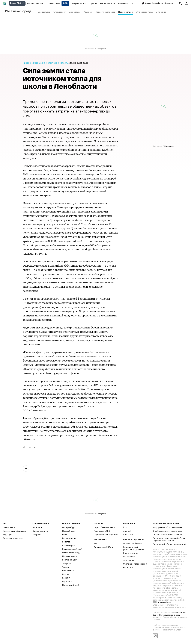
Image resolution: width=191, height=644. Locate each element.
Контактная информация (15, 531)
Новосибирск (69, 531)
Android (127, 531)
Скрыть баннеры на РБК (105, 527)
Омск (65, 534)
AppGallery (128, 534)
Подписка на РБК (102, 531)
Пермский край (69, 556)
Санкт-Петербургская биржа (166, 615)
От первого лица (144, 12)
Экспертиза (75, 12)
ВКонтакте (37, 527)
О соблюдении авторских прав (168, 531)
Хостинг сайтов (131, 553)
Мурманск (67, 581)
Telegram (37, 534)
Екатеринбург (69, 527)
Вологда (66, 541)
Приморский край (71, 585)
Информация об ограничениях (167, 527)
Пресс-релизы (126, 12)
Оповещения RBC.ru (103, 547)
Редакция (8, 534)
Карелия (66, 577)
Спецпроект (59, 12)
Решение (88, 12)
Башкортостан (69, 538)
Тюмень (66, 567)
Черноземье (68, 570)
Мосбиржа (181, 612)
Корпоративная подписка (106, 534)
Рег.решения (129, 556)
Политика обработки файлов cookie (170, 544)
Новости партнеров (105, 12)
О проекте (161, 12)
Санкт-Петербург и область (53, 63)
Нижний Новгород (71, 552)
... (132, 3)
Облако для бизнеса (133, 543)
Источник (29, 447)
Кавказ (65, 574)
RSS (95, 543)
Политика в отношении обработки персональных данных (169, 539)
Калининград (68, 545)
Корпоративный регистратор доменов (133, 548)
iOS (125, 527)
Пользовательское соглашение (167, 534)
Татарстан (67, 563)
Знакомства (129, 560)
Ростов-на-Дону (70, 559)
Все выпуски (44, 12)
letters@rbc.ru (165, 602)
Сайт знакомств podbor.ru (135, 563)
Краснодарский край (72, 549)
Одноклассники (40, 531)
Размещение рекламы (13, 538)
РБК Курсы (128, 567)
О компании (9, 527)
